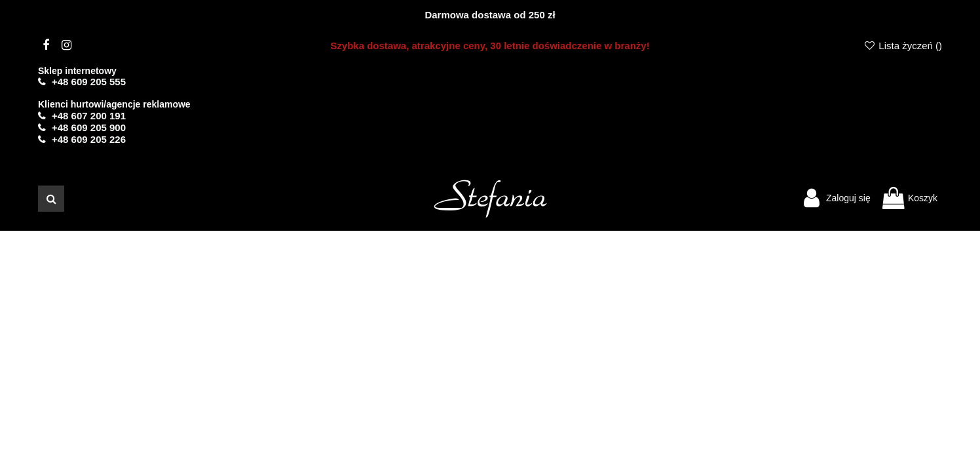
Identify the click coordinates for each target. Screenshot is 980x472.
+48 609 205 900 (89, 128)
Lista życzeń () (903, 46)
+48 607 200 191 (89, 116)
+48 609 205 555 (89, 82)
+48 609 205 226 (89, 139)
